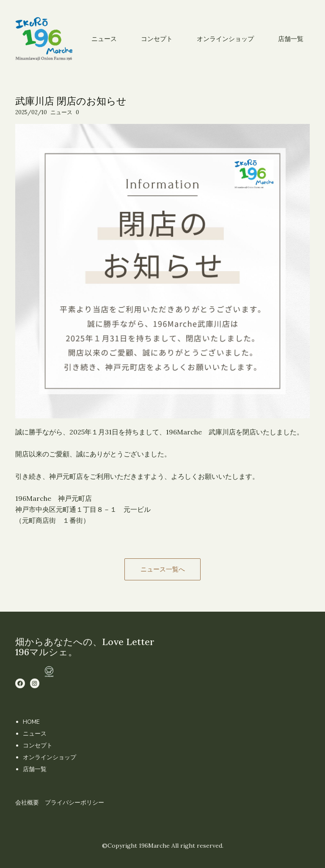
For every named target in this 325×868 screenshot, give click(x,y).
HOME (31, 722)
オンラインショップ (50, 757)
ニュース (61, 112)
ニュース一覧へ (163, 569)
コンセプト (38, 746)
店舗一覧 (35, 769)
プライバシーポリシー (74, 802)
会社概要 (27, 802)
